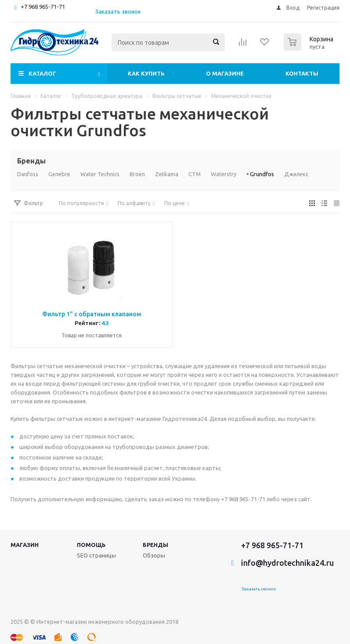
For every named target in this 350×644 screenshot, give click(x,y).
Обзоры (154, 555)
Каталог (42, 73)
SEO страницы (96, 555)
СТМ (195, 174)
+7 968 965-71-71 (43, 7)
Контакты (302, 73)
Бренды (155, 545)
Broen (137, 174)
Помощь (91, 545)
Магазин (25, 545)
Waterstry (224, 174)
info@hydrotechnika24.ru (287, 563)
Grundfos (262, 174)
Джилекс (296, 174)
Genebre (59, 174)
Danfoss (28, 174)
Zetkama (167, 174)
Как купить (146, 73)
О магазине (225, 73)
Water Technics (100, 174)
